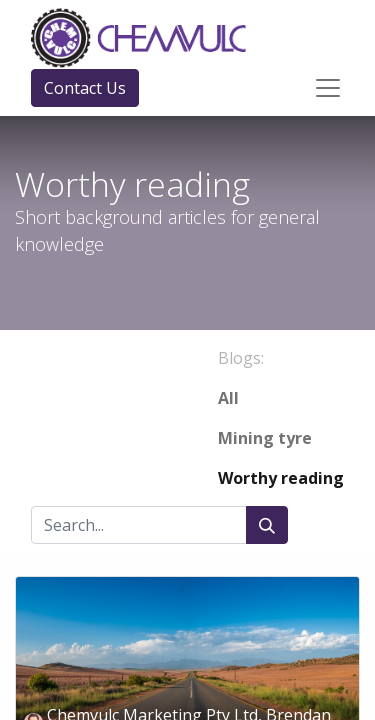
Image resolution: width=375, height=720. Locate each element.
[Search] (267, 525)
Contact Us (85, 88)
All (228, 398)
